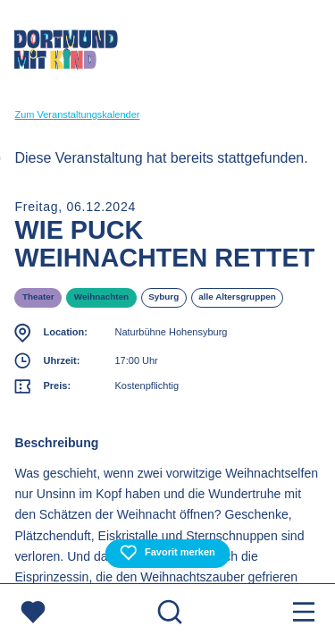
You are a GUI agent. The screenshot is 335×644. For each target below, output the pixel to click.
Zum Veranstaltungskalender (77, 114)
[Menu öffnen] (304, 614)
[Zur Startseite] (66, 53)
